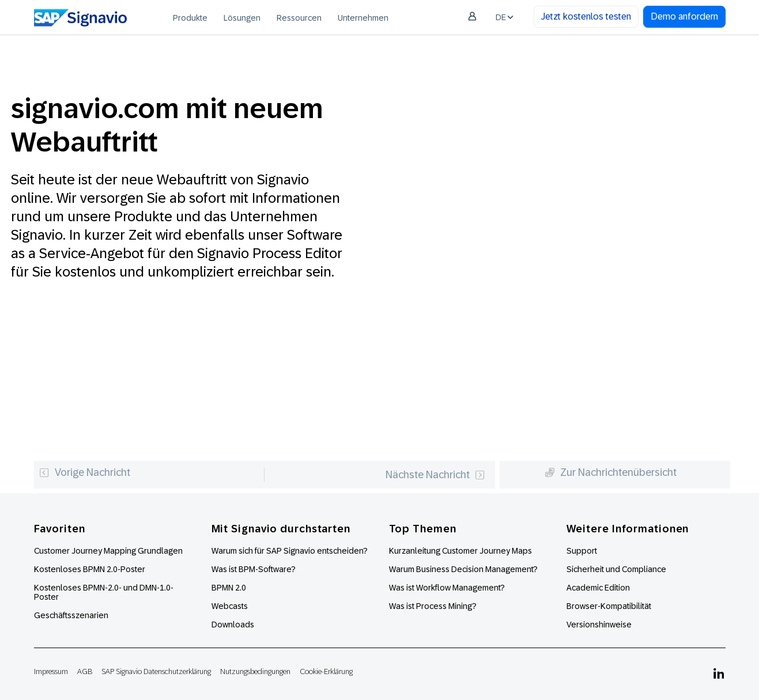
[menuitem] (190, 17)
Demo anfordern (684, 16)
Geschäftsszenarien (71, 615)
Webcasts (230, 606)
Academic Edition (598, 588)
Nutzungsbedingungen (255, 671)
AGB (85, 671)
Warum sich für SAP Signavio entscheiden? (290, 551)
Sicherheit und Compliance (616, 569)
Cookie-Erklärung (326, 671)
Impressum (51, 671)
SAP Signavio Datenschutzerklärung (156, 671)
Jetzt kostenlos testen (586, 16)
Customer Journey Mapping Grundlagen (108, 551)
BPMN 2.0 (229, 588)
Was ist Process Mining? (433, 606)
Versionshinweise (599, 625)
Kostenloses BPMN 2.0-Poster (90, 569)
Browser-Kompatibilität (609, 606)
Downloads (233, 625)
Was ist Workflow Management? (447, 588)
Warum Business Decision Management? (463, 569)
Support (582, 551)
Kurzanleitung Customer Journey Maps (460, 551)
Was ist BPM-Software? (254, 569)
